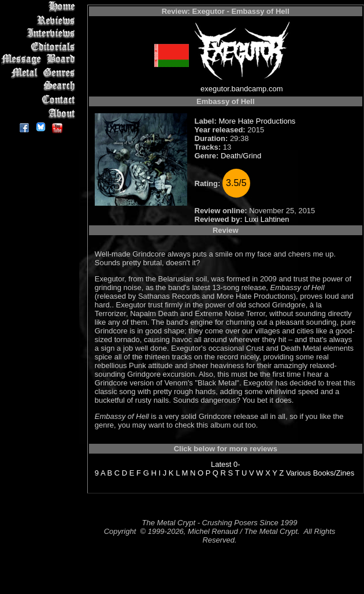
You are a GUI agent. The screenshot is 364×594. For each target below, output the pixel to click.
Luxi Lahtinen (267, 219)
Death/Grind (241, 156)
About (40, 113)
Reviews (40, 20)
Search (40, 86)
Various (298, 473)
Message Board (40, 60)
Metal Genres (40, 73)
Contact (40, 100)
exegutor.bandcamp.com (242, 89)
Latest (221, 464)
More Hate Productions (257, 121)
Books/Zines (334, 473)
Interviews (40, 33)
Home (40, 7)
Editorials (40, 47)
